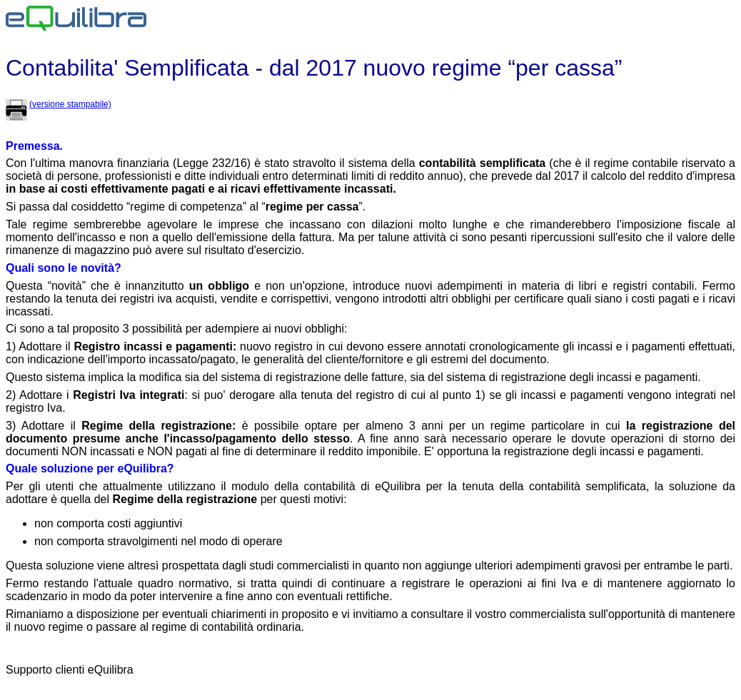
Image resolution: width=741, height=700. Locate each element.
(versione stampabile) (70, 104)
